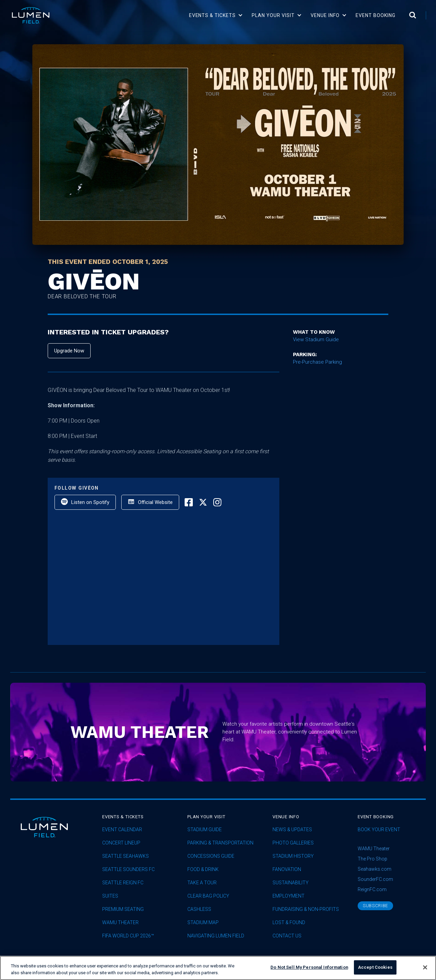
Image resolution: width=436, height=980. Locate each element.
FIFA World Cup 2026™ (128, 936)
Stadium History (293, 856)
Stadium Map (203, 923)
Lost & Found (289, 923)
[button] (216, 15)
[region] (218, 968)
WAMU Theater (120, 923)
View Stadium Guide (316, 339)
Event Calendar (122, 830)
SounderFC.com (375, 879)
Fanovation (287, 870)
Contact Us (287, 936)
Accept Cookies (375, 967)
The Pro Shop (372, 859)
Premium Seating (123, 909)
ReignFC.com (372, 889)
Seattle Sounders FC (128, 870)
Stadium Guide (205, 830)
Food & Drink (203, 870)
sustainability (291, 883)
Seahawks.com (375, 869)
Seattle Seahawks (126, 856)
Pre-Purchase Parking (317, 362)
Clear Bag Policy (208, 896)
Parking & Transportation (220, 843)
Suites (110, 896)
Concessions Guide (211, 856)
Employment (289, 896)
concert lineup (121, 843)
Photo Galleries (293, 843)
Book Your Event (379, 830)
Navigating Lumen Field (216, 936)
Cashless (199, 909)
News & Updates (292, 830)
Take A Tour (202, 883)
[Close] (425, 967)
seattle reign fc (123, 883)
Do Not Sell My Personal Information (309, 967)
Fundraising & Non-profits (306, 909)
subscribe (375, 906)
